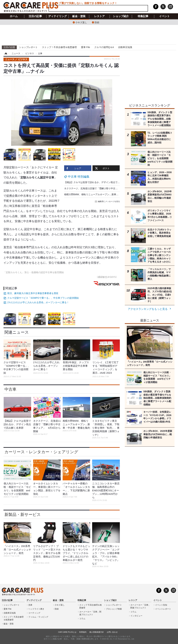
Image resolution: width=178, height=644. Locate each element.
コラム (82, 619)
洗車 (30, 605)
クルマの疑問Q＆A (104, 47)
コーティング (34, 613)
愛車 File (86, 47)
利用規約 (83, 632)
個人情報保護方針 (97, 632)
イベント (164, 16)
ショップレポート (28, 47)
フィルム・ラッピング (38, 617)
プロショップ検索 (114, 609)
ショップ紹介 (121, 16)
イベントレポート (163, 609)
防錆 (97, 22)
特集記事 (143, 16)
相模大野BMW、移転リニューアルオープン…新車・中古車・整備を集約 (102, 194)
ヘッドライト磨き (36, 609)
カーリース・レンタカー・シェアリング (41, 452)
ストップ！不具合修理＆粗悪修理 (59, 47)
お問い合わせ (112, 632)
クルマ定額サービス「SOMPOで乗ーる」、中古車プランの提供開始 (43, 298)
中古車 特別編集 (79, 177)
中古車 (10, 389)
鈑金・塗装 (79, 16)
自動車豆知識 (125, 47)
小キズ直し (81, 22)
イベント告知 (161, 605)
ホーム (14, 16)
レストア (99, 16)
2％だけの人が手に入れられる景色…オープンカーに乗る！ (38, 302)
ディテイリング (58, 16)
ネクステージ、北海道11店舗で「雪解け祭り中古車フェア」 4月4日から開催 (105, 188)
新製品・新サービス (23, 514)
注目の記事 (35, 16)
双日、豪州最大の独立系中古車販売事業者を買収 (33, 293)
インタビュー (136, 616)
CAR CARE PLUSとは (67, 632)
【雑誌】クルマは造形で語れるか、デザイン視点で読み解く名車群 (99, 182)
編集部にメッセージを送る (108, 201)
